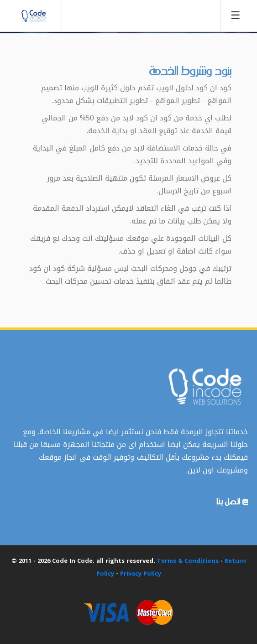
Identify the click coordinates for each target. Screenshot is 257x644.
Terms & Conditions (188, 561)
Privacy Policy (141, 574)
